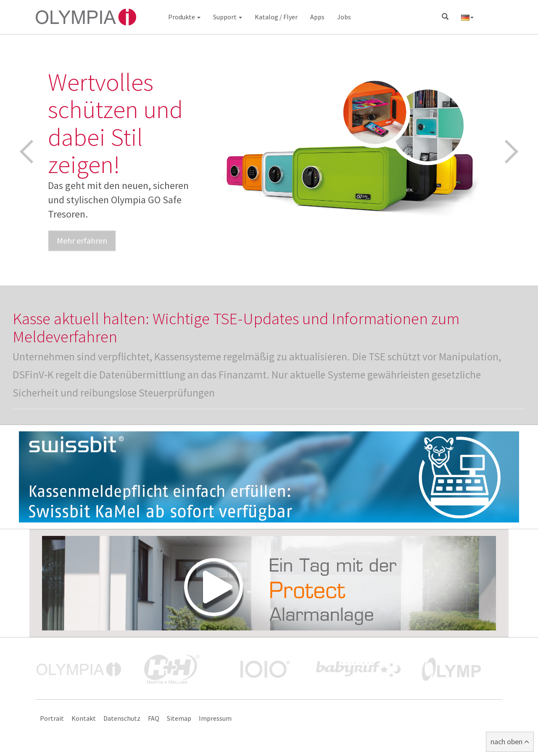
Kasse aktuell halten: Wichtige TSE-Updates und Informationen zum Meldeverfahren (236, 328)
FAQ (154, 718)
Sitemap (179, 718)
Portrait (52, 718)
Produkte (184, 17)
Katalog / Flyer (276, 17)
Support (228, 17)
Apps (317, 17)
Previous (32, 152)
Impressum (215, 718)
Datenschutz (122, 718)
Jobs (344, 17)
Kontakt (84, 718)
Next (507, 152)
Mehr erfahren (82, 240)
